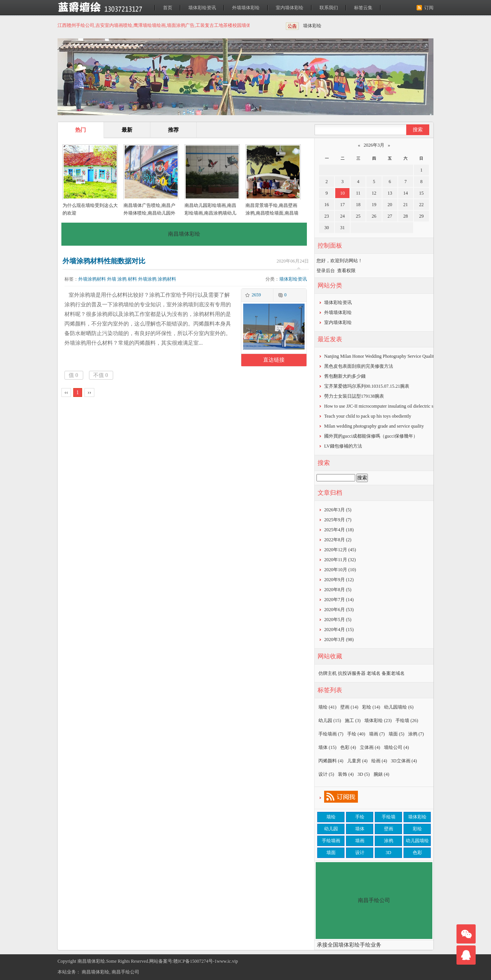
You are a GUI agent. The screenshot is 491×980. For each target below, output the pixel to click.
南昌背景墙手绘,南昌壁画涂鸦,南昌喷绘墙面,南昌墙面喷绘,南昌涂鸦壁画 (272, 213)
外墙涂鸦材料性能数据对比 (104, 261)
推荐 (173, 130)
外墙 (112, 279)
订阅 (429, 8)
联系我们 (329, 8)
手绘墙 (407, 721)
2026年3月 (374, 145)
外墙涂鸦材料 (92, 279)
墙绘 (327, 707)
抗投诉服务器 (352, 673)
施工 (353, 721)
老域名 (374, 673)
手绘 (356, 734)
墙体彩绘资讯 (202, 8)
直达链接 (274, 360)
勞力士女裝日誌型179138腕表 (354, 396)
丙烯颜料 (331, 761)
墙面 (396, 734)
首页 (168, 8)
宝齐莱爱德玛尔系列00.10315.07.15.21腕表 (367, 386)
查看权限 (346, 271)
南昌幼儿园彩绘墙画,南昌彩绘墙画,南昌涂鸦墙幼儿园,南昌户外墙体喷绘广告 (210, 213)
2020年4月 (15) (339, 630)
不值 (101, 375)
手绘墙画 (331, 734)
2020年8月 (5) (338, 590)
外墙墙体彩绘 (246, 8)
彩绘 (371, 707)
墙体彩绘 (312, 26)
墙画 (377, 734)
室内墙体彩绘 (290, 8)
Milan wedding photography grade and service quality (374, 426)
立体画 (370, 747)
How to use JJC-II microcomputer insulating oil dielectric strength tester (391, 406)
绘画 (379, 761)
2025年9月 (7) (338, 520)
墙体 (327, 747)
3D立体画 (404, 761)
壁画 (349, 707)
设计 (326, 774)
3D (364, 774)
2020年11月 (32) (340, 560)
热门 (81, 130)
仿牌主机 (328, 673)
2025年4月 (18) (339, 530)
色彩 (348, 747)
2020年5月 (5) (338, 620)
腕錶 (381, 774)
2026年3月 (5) (338, 510)
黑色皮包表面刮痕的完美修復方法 (359, 366)
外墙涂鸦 (147, 279)
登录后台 (326, 271)
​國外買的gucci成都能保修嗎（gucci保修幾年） (371, 436)
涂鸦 (122, 279)
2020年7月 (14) (339, 600)
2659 (256, 295)
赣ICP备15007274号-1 (195, 961)
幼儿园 (330, 721)
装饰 (346, 774)
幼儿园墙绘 (399, 707)
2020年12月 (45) (340, 550)
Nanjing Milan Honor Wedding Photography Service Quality (380, 356)
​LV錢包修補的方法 (343, 446)
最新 (127, 130)
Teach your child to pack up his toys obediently (368, 416)
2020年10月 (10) (340, 570)
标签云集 (363, 8)
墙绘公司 (396, 747)
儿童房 (357, 761)
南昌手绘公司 (125, 972)
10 (343, 193)
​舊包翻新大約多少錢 (345, 376)
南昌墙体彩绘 (96, 972)
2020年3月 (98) (339, 640)
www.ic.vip (227, 961)
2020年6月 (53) (339, 610)
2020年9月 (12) (339, 580)
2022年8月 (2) (338, 540)
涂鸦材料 (167, 279)
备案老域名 (393, 673)
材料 (132, 279)
